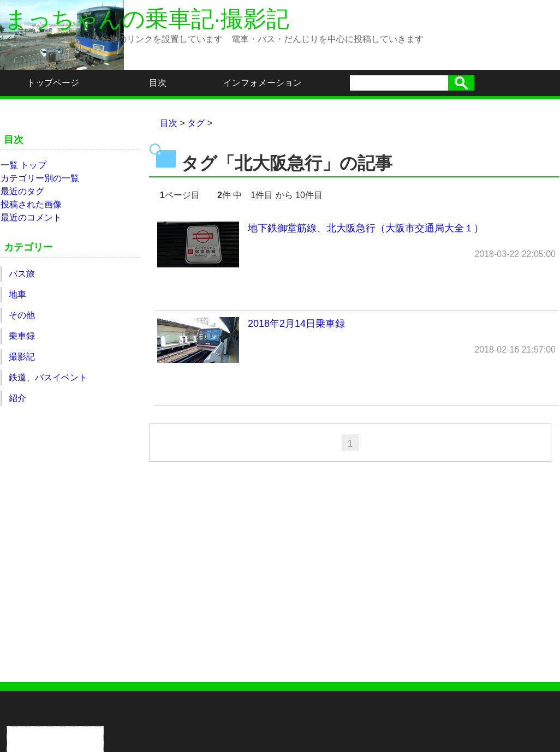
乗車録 (22, 336)
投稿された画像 (31, 204)
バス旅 (22, 274)
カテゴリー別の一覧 (40, 178)
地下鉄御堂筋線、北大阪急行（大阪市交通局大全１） (356, 244)
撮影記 (22, 357)
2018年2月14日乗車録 (356, 340)
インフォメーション (263, 83)
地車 (17, 294)
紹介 (17, 398)
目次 (158, 83)
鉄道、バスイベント (48, 377)
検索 (461, 83)
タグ (196, 123)
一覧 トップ (23, 165)
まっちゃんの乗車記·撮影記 (147, 19)
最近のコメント (31, 217)
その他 (22, 315)
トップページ (53, 83)
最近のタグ (22, 191)
